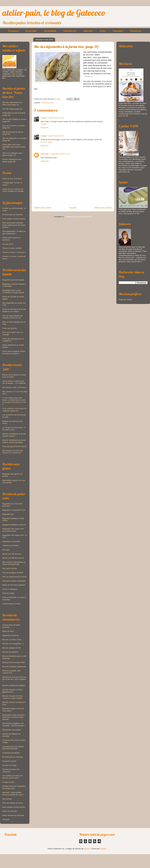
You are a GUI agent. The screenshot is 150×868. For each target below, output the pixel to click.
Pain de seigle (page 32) (12, 109)
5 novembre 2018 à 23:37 (60, 154)
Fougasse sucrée (9, 761)
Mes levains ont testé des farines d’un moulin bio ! (13, 452)
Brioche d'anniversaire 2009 (14, 662)
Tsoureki (6, 819)
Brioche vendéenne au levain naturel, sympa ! (14, 435)
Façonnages (13, 31)
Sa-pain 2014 (8, 244)
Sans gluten (118, 31)
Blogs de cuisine (125, 300)
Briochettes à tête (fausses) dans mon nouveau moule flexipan (13, 717)
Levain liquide (50, 31)
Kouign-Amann (8, 782)
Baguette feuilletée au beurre (14, 525)
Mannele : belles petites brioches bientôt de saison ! (13, 794)
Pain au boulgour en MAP (13, 573)
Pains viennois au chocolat (13, 815)
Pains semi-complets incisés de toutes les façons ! (14, 352)
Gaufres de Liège (9, 765)
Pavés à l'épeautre (10, 589)
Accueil (73, 208)
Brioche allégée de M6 (11, 648)
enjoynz (87, 849)
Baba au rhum (8, 631)
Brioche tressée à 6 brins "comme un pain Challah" (13, 697)
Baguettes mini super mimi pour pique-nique (13, 530)
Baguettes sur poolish (11, 541)
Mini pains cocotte (10, 568)
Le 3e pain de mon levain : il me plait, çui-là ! (14, 429)
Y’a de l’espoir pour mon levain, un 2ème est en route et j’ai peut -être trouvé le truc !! (14, 401)
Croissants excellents (11, 753)
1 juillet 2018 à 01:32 (56, 118)
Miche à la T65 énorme (12, 554)
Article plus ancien (103, 208)
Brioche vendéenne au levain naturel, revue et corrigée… (14, 441)
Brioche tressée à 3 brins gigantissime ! (12, 691)
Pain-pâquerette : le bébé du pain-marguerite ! (14, 232)
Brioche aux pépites (10, 652)
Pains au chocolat (10, 811)
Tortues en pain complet (12, 248)
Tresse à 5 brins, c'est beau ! (14, 252)
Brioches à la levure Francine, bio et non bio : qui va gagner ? (14, 679)
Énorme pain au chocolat (12, 215)
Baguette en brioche (11, 635)
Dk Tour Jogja (46, 142)
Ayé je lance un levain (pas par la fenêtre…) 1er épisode (14, 382)
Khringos (6, 550)
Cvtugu (44, 124)
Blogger (103, 849)
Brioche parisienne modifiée (14, 685)
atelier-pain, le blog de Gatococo (54, 13)
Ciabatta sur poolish (10, 546)
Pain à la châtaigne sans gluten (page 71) (12, 154)
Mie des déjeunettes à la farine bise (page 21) (12, 104)
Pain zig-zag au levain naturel (14, 446)
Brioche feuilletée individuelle (14, 667)
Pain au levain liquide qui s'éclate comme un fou (12, 317)
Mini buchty (7, 799)
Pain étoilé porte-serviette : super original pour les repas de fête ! (14, 225)
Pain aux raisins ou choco (13, 803)
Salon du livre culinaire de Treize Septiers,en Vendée (13, 190)
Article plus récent (43, 208)
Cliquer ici (88, 76)
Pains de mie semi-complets (14, 585)
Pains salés (88, 31)
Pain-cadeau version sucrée (14, 219)
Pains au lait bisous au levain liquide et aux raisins (14, 310)
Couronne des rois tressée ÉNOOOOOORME (13, 748)
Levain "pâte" (31, 31)
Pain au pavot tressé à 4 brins (14, 577)
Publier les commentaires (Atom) (79, 217)
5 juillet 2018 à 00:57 (56, 136)
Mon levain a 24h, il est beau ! (15, 387)
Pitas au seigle (8, 593)
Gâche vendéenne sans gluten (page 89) (12, 160)
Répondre (45, 128)
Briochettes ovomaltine (12, 730)
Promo (103, 31)
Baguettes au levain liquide (13, 280)
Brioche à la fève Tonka (12, 640)
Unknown (45, 154)
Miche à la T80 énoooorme (13, 558)
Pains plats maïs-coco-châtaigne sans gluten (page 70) (14, 147)
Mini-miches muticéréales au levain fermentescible (14, 563)
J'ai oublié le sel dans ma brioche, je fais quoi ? (13, 777)
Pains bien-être (70, 31)
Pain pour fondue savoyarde (14, 581)
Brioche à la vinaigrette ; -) (13, 644)
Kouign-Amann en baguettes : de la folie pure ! (14, 787)
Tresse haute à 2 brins (11, 604)
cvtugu (44, 118)
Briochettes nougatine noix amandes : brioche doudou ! (14, 724)
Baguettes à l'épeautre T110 (14, 510)
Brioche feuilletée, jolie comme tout (11, 672)
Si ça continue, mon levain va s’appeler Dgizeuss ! (14, 410)
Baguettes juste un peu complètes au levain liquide (13, 291)
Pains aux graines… (11, 328)
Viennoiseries (136, 31)
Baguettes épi (8, 514)
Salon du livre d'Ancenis (12, 179)
